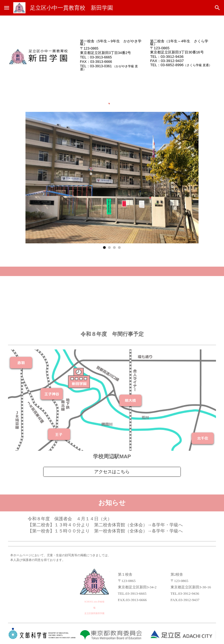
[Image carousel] (112, 180)
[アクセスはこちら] (112, 472)
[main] (112, 55)
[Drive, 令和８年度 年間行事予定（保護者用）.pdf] (112, 303)
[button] (7, 8)
